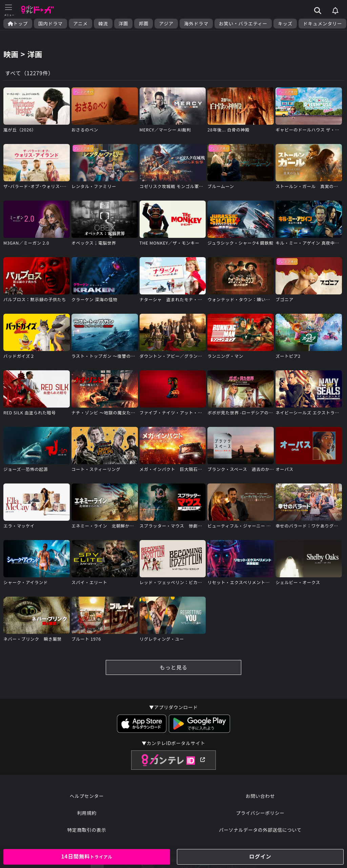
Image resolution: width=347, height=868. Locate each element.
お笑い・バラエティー (243, 24)
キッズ (285, 24)
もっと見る (173, 670)
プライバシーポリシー (260, 817)
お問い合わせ (260, 800)
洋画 (124, 24)
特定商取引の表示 (87, 833)
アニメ (80, 24)
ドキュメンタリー (322, 24)
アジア (166, 24)
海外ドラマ (196, 24)
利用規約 (87, 817)
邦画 (144, 24)
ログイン (260, 856)
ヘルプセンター (87, 800)
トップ (18, 24)
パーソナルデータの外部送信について (260, 833)
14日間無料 (87, 856)
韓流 (103, 24)
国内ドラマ (50, 24)
